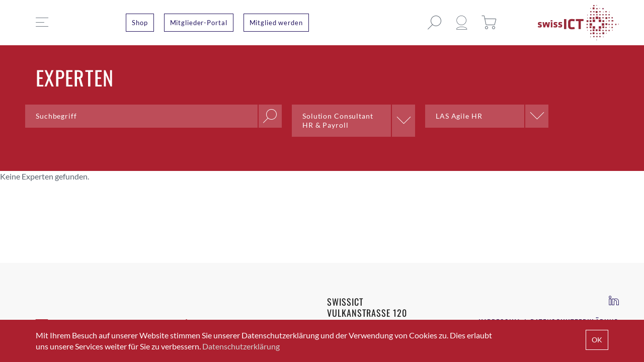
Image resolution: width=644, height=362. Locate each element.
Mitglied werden (276, 23)
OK (597, 340)
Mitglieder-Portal (199, 23)
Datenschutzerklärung (241, 346)
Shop (140, 23)
